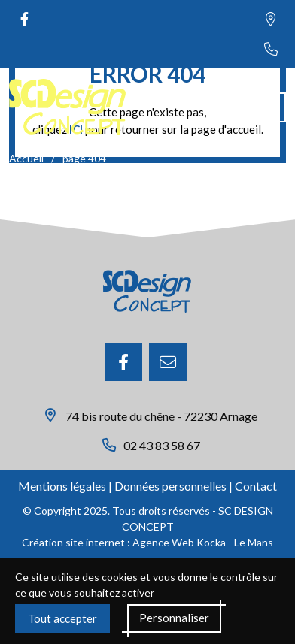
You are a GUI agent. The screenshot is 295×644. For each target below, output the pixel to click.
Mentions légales (62, 486)
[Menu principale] (271, 107)
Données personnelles (170, 486)
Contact (256, 486)
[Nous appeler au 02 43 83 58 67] (271, 49)
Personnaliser (174, 618)
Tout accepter (62, 618)
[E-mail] (168, 362)
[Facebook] (123, 362)
